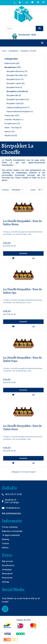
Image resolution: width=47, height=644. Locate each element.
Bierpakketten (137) (13, 67)
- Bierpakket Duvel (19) (14, 79)
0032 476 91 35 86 (13, 494)
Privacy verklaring (10, 527)
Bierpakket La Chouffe (29, 51)
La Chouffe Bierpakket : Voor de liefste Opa (22, 291)
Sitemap (6, 582)
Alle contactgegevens (11, 513)
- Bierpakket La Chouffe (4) (16, 91)
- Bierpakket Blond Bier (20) (16, 75)
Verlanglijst (7, 570)
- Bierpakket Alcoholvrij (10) (16, 71)
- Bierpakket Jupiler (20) (15, 83)
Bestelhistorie (8, 565)
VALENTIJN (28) (11, 136)
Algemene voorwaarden (12, 531)
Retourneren (7, 578)
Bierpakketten (14, 51)
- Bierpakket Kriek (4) (13, 87)
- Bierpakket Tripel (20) (14, 103)
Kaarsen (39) (10, 132)
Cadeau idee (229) (12, 116)
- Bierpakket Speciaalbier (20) (17, 99)
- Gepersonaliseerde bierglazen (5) (19, 111)
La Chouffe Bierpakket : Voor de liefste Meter (22, 223)
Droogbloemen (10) (12, 124)
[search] (39, 28)
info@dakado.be (13, 508)
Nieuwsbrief (7, 574)
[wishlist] (13, 258)
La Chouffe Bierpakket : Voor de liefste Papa (22, 359)
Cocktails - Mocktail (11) (14, 120)
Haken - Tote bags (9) (13, 128)
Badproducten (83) (12, 63)
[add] (23, 253)
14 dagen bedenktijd (11, 535)
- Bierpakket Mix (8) (13, 95)
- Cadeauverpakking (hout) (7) (17, 107)
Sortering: (5, 190)
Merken (5, 548)
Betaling (5, 539)
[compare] (34, 258)
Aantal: (33, 190)
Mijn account (7, 561)
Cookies (6, 543)
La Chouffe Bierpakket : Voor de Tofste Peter (22, 428)
